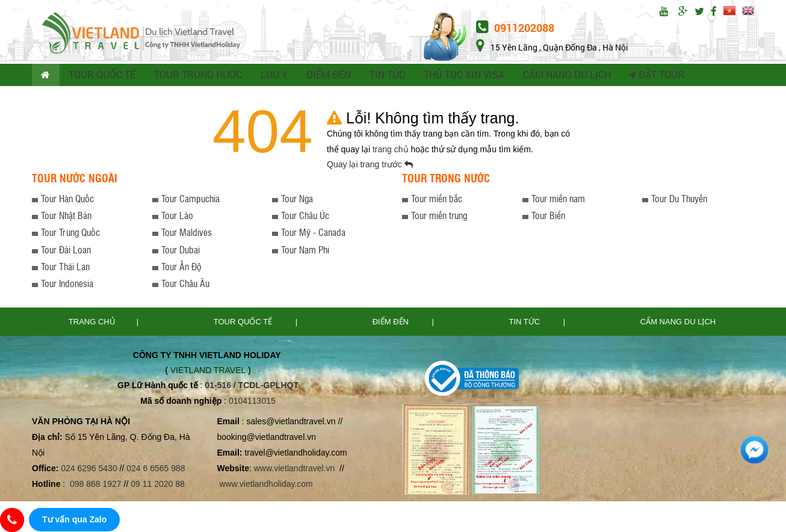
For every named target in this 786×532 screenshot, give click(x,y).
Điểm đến (392, 323)
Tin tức (526, 323)
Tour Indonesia (67, 286)
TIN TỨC (383, 76)
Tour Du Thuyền (679, 200)
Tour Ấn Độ (181, 268)
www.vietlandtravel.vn (295, 470)
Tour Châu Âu (185, 286)
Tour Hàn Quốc (67, 200)
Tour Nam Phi (305, 251)
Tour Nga (297, 200)
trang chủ (391, 151)
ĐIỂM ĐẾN (324, 76)
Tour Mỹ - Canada (313, 234)
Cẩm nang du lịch (678, 323)
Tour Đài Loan (66, 251)
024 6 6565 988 (156, 470)
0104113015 (252, 403)
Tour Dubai (181, 251)
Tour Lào (177, 217)
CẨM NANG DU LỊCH (560, 76)
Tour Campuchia (190, 200)
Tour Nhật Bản (66, 217)
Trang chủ (92, 323)
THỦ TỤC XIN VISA (459, 76)
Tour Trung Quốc (70, 234)
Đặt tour (649, 76)
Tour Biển (548, 217)
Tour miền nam (558, 200)
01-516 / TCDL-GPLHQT (252, 387)
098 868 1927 (96, 486)
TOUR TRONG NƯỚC (196, 76)
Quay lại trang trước (370, 166)
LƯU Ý (271, 76)
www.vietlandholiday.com (267, 486)
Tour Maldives (187, 234)
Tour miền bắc (437, 200)
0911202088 (515, 28)
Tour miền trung (439, 217)
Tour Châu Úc (305, 217)
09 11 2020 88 (158, 486)
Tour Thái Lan (65, 268)
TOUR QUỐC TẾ (103, 76)
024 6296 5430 (89, 470)
